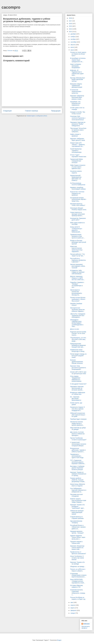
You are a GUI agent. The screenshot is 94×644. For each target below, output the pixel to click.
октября (73, 39)
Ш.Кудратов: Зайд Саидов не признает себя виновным (77, 272)
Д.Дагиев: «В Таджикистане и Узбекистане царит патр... (77, 73)
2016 (71, 24)
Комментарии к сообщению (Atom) (37, 116)
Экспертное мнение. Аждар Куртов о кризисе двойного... (77, 423)
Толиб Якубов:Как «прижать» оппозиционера (76, 151)
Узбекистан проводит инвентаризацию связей (77, 512)
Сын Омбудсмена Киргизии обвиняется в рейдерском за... (78, 490)
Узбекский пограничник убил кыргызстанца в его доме (78, 415)
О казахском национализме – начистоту (76, 91)
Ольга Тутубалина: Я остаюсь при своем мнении (77, 558)
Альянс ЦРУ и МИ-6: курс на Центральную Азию (78, 373)
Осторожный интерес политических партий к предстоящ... (78, 199)
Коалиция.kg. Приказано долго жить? (78, 219)
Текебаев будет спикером (78, 419)
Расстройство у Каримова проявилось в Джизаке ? (78, 260)
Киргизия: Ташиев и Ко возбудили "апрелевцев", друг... (77, 506)
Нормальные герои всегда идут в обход (77, 350)
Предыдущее (56, 111)
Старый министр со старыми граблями (77, 518)
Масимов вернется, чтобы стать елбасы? (78, 205)
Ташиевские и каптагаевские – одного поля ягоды (77, 456)
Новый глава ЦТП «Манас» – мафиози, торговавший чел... (78, 145)
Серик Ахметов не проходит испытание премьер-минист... (77, 214)
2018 (71, 18)
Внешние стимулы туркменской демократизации (76, 86)
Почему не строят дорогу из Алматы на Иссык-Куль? (78, 54)
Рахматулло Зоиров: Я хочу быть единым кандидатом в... (77, 409)
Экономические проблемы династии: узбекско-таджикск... (78, 310)
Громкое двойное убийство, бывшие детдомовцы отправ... (78, 480)
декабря (73, 34)
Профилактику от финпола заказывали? (78, 553)
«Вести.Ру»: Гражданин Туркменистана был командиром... (78, 316)
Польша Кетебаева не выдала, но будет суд (78, 598)
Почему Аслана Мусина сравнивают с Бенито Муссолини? (78, 299)
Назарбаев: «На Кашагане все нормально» (75, 103)
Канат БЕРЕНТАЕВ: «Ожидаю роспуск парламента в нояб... (78, 581)
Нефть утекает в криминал (75, 135)
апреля (73, 605)
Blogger (59, 640)
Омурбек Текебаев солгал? (76, 304)
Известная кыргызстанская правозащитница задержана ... (76, 249)
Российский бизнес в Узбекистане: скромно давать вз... (78, 527)
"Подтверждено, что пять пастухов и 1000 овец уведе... (78, 339)
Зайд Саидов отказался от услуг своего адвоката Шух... (78, 167)
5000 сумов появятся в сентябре (77, 223)
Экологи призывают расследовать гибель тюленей (78, 266)
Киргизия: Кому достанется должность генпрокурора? (78, 368)
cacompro (11, 7)
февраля (74, 610)
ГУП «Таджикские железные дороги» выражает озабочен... (78, 462)
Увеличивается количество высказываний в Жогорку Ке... (76, 292)
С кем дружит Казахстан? (78, 384)
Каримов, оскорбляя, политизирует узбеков (78, 188)
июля (72, 47)
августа (73, 45)
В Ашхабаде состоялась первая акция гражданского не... (78, 60)
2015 (71, 26)
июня (72, 50)
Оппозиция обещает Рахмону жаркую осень (78, 209)
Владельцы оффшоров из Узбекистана (78, 393)
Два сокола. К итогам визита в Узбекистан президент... (77, 434)
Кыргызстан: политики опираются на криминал (77, 193)
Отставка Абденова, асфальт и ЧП (77, 586)
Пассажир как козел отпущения (76, 495)
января (73, 613)
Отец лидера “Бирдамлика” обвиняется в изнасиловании (76, 379)
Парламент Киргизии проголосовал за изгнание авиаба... (77, 388)
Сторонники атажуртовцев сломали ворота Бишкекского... (78, 575)
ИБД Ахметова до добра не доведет (78, 429)
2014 (71, 29)
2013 (71, 32)
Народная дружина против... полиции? (77, 532)
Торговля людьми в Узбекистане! (76, 542)
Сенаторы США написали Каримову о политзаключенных (78, 118)
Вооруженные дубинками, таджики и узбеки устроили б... (78, 450)
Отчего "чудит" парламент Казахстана (78, 156)
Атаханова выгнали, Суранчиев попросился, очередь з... (78, 592)
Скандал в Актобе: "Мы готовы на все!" (78, 113)
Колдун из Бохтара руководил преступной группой (78, 242)
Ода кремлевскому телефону (76, 522)
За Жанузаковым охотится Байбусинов (78, 184)
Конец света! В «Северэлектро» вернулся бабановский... (76, 229)
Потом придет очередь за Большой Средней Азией (78, 356)
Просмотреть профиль (86, 627)
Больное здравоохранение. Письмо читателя (77, 362)
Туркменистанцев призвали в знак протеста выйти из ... (78, 236)
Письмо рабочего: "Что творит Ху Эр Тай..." (77, 255)
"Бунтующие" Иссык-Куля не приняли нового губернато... (78, 130)
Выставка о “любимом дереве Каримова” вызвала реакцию (77, 468)
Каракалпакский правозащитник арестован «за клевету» (76, 178)
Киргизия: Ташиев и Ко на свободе (77, 563)
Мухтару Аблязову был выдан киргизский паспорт (78, 80)
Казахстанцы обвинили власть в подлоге (78, 485)
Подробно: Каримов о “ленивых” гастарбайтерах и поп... (77, 285)
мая (72, 602)
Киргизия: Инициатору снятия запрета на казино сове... (77, 548)
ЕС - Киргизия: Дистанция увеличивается (76, 399)
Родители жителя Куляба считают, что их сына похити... (78, 333)
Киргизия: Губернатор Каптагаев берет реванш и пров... (77, 97)
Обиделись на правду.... (78, 567)
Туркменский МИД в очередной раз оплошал (77, 161)
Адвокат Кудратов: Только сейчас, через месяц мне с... (78, 537)
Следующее (7, 111)
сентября (74, 42)
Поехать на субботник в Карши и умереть (78, 570)
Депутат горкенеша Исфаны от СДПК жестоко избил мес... (78, 278)
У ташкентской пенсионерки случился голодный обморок (78, 444)
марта (73, 608)
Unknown (87, 624)
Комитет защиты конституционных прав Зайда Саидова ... (78, 500)
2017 (71, 21)
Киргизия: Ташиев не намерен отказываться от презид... (78, 474)
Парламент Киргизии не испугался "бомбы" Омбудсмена (78, 124)
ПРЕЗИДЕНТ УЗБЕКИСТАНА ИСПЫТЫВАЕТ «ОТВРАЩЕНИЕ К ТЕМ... (77, 323)
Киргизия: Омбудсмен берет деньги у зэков (78, 139)
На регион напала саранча (76, 172)
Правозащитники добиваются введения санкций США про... (78, 345)
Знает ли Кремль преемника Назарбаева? (76, 66)
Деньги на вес (75, 329)
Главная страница (31, 111)
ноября (73, 37)
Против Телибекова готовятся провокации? (78, 439)
